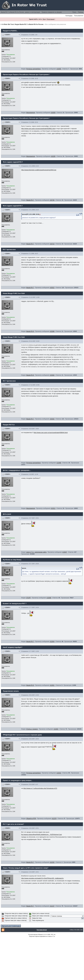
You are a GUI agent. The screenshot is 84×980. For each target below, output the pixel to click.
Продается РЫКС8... (10, 31)
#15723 (52, 244)
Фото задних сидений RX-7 (13, 162)
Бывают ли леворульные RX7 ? (15, 604)
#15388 (52, 331)
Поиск (74, 12)
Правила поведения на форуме (52, 12)
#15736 (52, 200)
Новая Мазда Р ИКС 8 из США (14, 293)
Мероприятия (31, 113)
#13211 (53, 508)
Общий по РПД (31, 819)
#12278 (54, 819)
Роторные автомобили (33, 69)
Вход (44, 19)
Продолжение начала (11, 691)
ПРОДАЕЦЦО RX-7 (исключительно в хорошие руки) (22, 735)
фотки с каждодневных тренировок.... (17, 470)
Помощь (81, 12)
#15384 (52, 375)
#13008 (49, 598)
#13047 (65, 552)
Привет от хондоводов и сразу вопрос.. (17, 780)
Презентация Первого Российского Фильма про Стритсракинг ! (26, 74)
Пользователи (79, 16)
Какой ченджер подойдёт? (13, 647)
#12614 (59, 773)
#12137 (52, 906)
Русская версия (33, 934)
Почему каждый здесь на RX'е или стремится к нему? (28, 868)
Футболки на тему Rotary (12, 560)
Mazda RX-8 (30, 331)
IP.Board (40, 934)
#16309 (53, 113)
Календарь (69, 16)
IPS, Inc (53, 934)
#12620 (56, 729)
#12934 (52, 642)
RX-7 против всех (9, 249)
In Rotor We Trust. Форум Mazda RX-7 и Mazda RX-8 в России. (23, 24)
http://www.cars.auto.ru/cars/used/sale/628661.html (38, 129)
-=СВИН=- (7, 35)
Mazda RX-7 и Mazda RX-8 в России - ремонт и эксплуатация (20, 12)
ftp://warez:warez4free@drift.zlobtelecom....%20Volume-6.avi (41, 835)
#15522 (52, 288)
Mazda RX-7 (30, 200)
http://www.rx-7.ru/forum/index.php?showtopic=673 (40, 788)
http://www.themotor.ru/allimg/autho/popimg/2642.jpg (39, 170)
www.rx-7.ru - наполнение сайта (36, 552)
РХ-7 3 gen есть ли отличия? (13, 824)
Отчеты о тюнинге (32, 729)
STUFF (28, 598)
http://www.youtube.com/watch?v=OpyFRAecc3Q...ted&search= (43, 878)
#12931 (52, 685)
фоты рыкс (7, 514)
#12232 (52, 862)
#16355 (59, 69)
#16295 (53, 156)
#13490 (59, 463)
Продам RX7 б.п (9, 425)
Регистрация (51, 19)
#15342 (52, 419)
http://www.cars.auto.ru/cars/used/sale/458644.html (51, 433)
